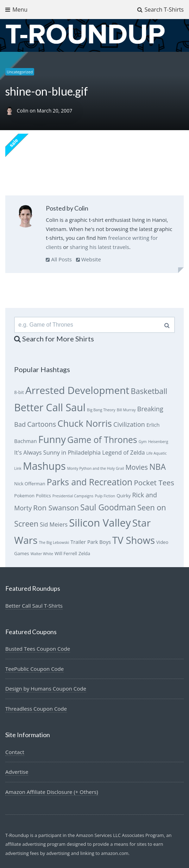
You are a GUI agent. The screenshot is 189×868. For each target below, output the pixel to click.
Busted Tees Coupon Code (38, 649)
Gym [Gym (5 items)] (143, 442)
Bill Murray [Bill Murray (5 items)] (126, 410)
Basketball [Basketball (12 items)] (149, 391)
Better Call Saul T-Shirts (34, 606)
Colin (23, 111)
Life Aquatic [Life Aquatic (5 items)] (157, 453)
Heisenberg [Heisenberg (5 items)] (158, 442)
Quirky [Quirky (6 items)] (124, 496)
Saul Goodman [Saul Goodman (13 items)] (108, 507)
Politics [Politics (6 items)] (43, 496)
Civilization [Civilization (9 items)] (129, 424)
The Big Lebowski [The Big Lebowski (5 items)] (54, 542)
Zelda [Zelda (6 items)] (84, 553)
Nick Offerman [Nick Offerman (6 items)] (30, 484)
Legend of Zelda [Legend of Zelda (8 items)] (123, 453)
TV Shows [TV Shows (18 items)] (134, 540)
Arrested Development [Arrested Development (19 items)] (77, 390)
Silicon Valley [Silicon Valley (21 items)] (100, 523)
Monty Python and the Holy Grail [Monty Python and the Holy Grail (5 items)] (96, 468)
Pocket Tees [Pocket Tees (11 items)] (154, 482)
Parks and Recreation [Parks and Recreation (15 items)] (90, 482)
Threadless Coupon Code (36, 709)
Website (89, 259)
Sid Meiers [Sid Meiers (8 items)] (54, 524)
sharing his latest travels (99, 247)
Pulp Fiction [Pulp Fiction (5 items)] (105, 496)
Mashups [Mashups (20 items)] (44, 466)
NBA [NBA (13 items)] (157, 467)
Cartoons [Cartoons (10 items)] (42, 424)
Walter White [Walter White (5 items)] (42, 554)
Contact (15, 752)
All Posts (59, 259)
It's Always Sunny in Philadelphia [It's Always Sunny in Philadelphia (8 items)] (57, 453)
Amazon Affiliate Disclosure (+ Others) (52, 792)
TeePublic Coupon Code (34, 669)
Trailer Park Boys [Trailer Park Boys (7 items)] (91, 542)
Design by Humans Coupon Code (46, 688)
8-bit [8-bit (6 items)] (19, 392)
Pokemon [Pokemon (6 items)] (24, 496)
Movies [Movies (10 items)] (137, 467)
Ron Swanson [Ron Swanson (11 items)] (56, 508)
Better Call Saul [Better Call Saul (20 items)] (50, 407)
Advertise (17, 772)
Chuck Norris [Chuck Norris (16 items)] (85, 423)
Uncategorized (20, 72)
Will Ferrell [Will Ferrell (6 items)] (66, 553)
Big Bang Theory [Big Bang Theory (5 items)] (101, 410)
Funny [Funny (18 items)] (52, 439)
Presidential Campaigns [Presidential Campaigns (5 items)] (73, 496)
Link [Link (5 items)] (18, 468)
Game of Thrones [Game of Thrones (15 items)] (102, 440)
